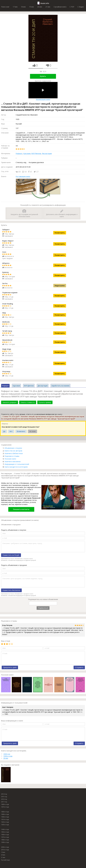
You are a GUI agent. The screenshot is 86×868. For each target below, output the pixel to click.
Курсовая (27, 153)
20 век (40, 7)
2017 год (4, 802)
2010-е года (5, 850)
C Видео (81, 7)
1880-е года (5, 812)
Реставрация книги (23, 176)
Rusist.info (45, 3)
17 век (15, 7)
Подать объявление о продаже (14, 565)
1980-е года (5, 840)
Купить (43, 76)
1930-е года (8, 756)
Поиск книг (5, 7)
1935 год (7, 754)
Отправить (79, 667)
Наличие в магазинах (13, 461)
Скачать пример (45, 402)
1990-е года (5, 842)
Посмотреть (60, 233)
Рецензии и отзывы (12, 456)
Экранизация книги (43, 91)
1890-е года (5, 814)
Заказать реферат (10, 402)
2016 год (4, 799)
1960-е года (5, 835)
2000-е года (5, 847)
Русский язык (5, 860)
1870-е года (5, 807)
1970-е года (5, 837)
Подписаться (43, 608)
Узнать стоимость (28, 402)
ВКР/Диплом (36, 153)
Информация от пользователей (17, 464)
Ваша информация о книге (12, 721)
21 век (48, 7)
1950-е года (5, 832)
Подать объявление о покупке (14, 530)
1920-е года (5, 822)
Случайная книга (60, 7)
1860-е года (5, 804)
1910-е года (5, 819)
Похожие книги (10, 459)
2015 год (4, 797)
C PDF (72, 7)
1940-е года (5, 829)
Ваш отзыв (6, 641)
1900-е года (5, 817)
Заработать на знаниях (60, 386)
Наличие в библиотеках (14, 453)
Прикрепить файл (10, 667)
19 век (32, 7)
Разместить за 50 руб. (11, 555)
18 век (23, 7)
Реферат (19, 153)
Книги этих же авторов (13, 451)
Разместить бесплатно (11, 590)
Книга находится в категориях (16, 467)
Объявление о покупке (13, 448)
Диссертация (47, 153)
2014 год (4, 794)
